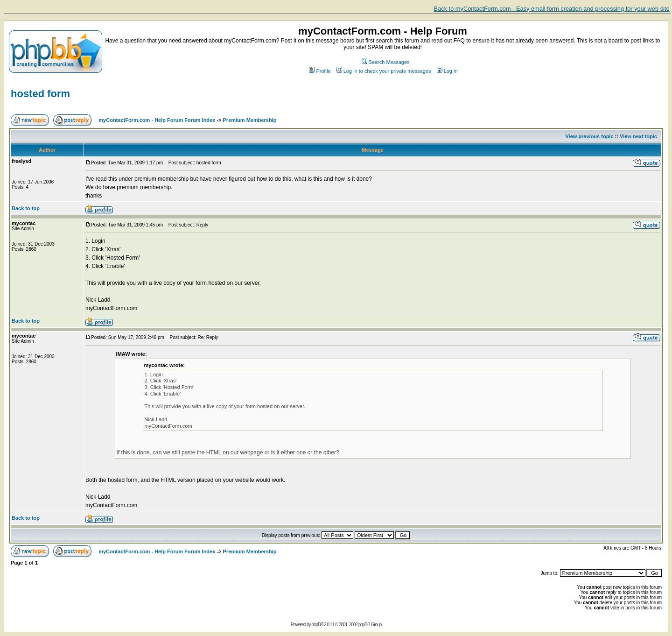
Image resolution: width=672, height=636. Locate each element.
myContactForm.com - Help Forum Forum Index (157, 120)
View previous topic (589, 136)
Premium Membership (250, 120)
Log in (447, 71)
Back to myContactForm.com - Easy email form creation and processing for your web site (552, 9)
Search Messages (386, 62)
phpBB (317, 625)
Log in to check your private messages (384, 71)
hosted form (40, 94)
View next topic (638, 136)
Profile (320, 71)
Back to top (26, 208)
